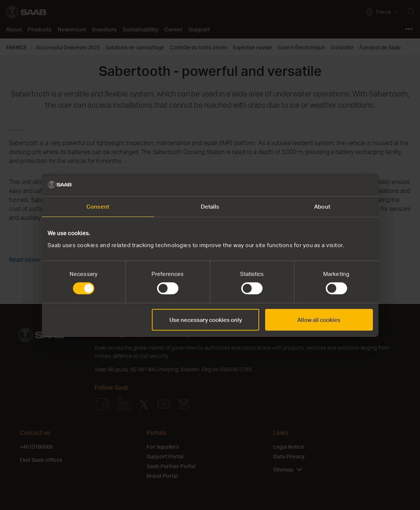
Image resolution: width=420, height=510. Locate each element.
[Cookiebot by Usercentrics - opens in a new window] (340, 185)
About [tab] (322, 206)
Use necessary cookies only (206, 320)
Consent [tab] (98, 206)
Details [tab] (210, 206)
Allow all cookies (319, 320)
